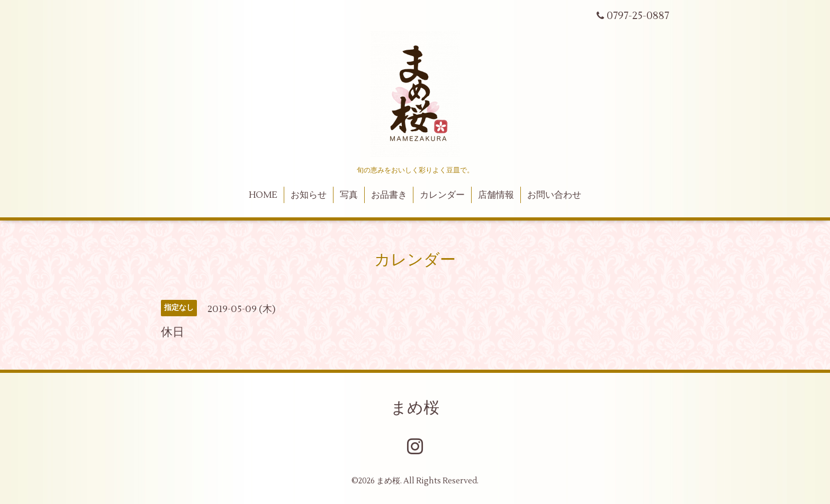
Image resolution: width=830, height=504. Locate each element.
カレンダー (442, 195)
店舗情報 (496, 195)
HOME (263, 195)
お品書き (389, 195)
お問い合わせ (554, 195)
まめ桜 (415, 408)
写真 (349, 195)
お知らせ (309, 195)
